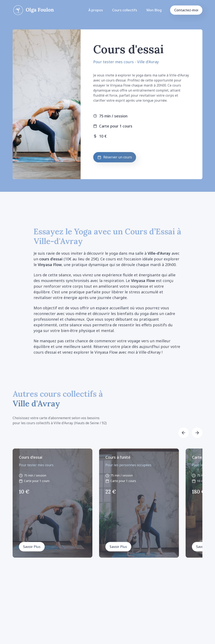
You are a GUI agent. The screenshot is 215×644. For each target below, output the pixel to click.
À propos (96, 10)
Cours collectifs (125, 10)
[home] (33, 10)
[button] (184, 436)
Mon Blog (154, 10)
